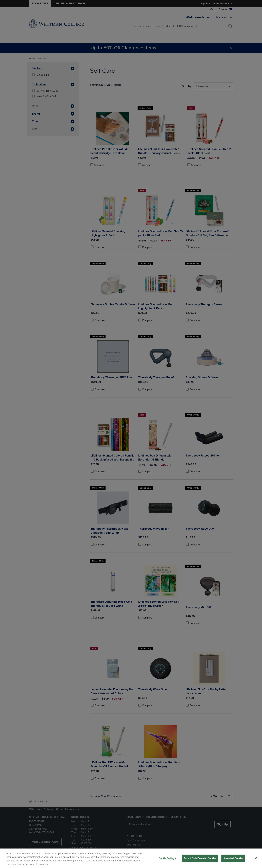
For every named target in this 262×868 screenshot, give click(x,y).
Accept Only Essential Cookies (200, 858)
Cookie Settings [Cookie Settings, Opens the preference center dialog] (167, 858)
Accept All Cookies (233, 858)
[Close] (256, 858)
